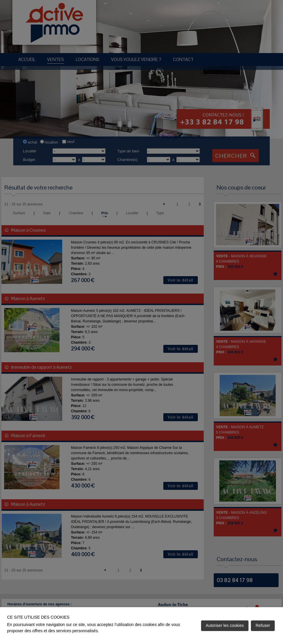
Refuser (263, 625)
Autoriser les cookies (225, 625)
